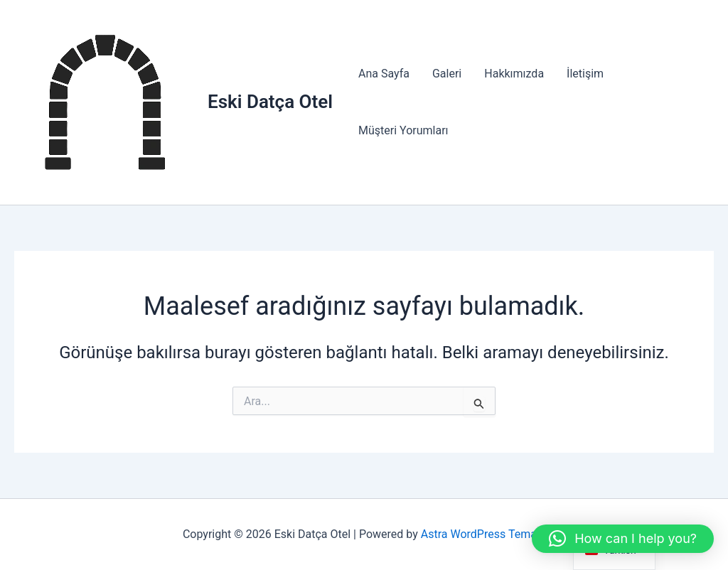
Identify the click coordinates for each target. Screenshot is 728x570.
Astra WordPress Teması (483, 534)
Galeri (447, 74)
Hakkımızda (514, 74)
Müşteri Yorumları (403, 130)
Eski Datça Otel (270, 102)
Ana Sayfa (384, 74)
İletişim (585, 74)
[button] (623, 539)
